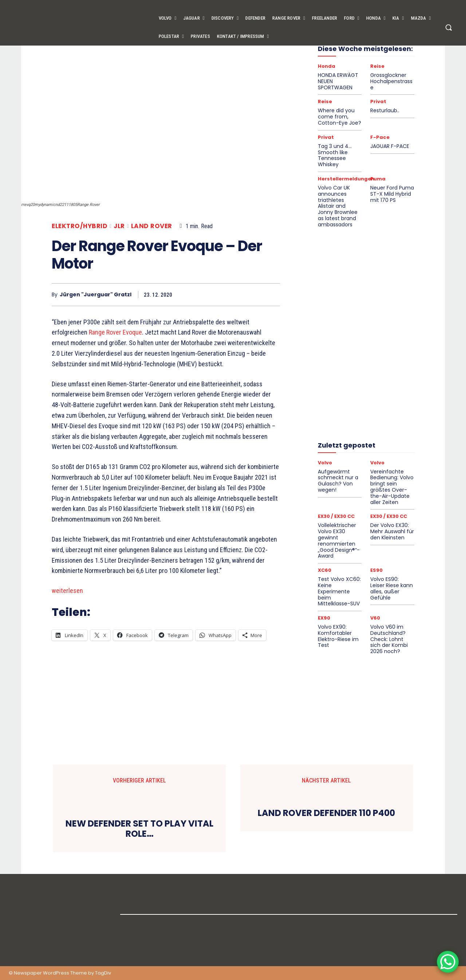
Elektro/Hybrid (80, 226)
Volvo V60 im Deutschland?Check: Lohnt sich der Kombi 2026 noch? (389, 639)
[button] (449, 27)
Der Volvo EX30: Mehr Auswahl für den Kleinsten (392, 531)
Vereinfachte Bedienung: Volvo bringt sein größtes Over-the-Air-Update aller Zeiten (392, 487)
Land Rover (152, 226)
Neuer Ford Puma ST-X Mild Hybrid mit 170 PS (392, 194)
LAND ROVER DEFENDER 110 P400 (326, 813)
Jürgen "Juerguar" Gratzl (96, 295)
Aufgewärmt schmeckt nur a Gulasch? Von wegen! (338, 481)
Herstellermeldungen (346, 179)
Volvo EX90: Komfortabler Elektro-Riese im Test (338, 636)
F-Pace (380, 137)
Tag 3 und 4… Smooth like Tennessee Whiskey (335, 155)
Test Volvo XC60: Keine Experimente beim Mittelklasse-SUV (339, 591)
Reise (377, 66)
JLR (119, 226)
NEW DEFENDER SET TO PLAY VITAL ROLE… (139, 829)
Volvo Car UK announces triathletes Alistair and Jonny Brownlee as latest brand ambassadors (338, 206)
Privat (378, 101)
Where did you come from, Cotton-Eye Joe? (339, 117)
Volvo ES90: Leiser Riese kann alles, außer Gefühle (392, 588)
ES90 (376, 570)
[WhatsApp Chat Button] (448, 962)
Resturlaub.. (385, 110)
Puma (378, 179)
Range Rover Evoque (115, 332)
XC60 (325, 570)
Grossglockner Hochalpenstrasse (391, 81)
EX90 (324, 618)
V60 (375, 618)
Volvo (325, 463)
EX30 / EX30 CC (336, 516)
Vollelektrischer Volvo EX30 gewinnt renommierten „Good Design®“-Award (339, 540)
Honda (327, 66)
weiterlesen (67, 591)
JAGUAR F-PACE (390, 146)
